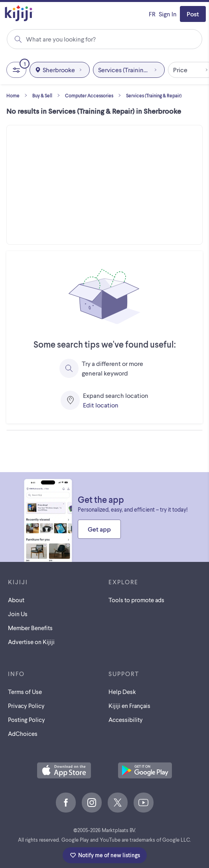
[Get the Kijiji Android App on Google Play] (145, 771)
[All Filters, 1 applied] (16, 70)
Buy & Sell (48, 95)
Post (193, 14)
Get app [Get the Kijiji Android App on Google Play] (99, 529)
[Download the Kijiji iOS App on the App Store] (64, 771)
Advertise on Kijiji (31, 642)
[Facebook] (66, 803)
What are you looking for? (61, 39)
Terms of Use (25, 692)
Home (19, 95)
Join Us (18, 614)
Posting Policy (27, 720)
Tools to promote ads (136, 600)
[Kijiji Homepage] (19, 14)
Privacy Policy (26, 706)
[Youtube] (144, 803)
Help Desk (122, 692)
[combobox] (104, 39)
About (16, 600)
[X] (118, 803)
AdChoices (23, 734)
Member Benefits (30, 628)
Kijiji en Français (129, 706)
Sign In (168, 14)
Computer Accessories (95, 95)
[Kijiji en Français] (152, 14)
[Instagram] (92, 803)
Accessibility (126, 720)
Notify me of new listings (105, 855)
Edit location (101, 405)
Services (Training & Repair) (154, 95)
